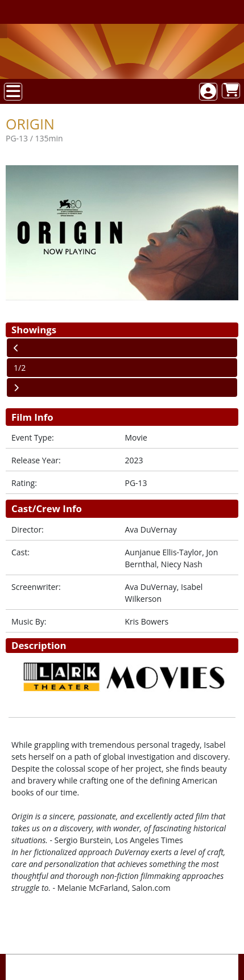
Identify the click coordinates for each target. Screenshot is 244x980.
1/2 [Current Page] (20, 368)
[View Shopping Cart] (231, 91)
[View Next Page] (122, 388)
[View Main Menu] (13, 92)
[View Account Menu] (208, 92)
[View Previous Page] (122, 348)
